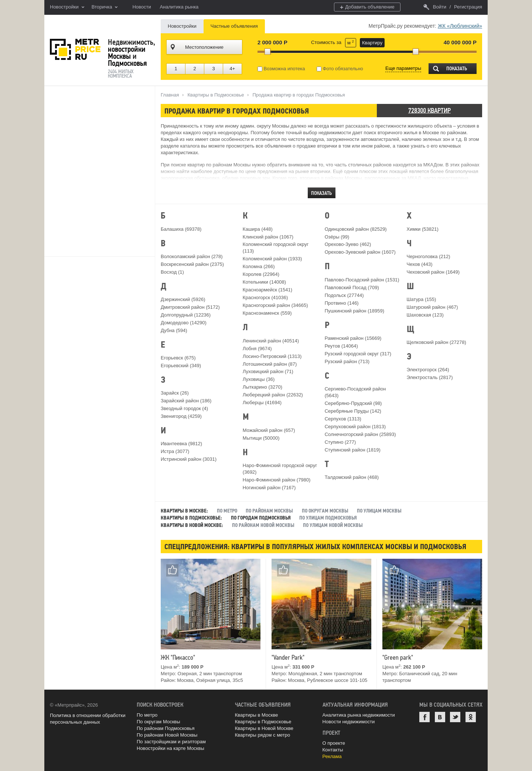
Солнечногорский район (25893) (360, 434)
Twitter (455, 717)
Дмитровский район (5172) (190, 307)
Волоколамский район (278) (192, 256)
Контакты (333, 750)
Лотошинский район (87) (270, 364)
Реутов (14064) (341, 346)
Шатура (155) (422, 299)
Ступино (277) (340, 442)
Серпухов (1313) (343, 419)
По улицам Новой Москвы (333, 525)
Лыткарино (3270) (262, 387)
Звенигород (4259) (181, 416)
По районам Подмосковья (166, 728)
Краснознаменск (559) (267, 313)
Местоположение (204, 47)
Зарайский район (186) (186, 401)
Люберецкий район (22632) (273, 395)
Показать (457, 69)
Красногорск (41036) (265, 297)
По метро (227, 511)
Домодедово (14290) (184, 323)
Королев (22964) (261, 274)
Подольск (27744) (344, 295)
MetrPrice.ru (75, 49)
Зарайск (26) (175, 393)
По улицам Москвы (380, 511)
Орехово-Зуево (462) (348, 244)
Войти (435, 7)
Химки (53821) (423, 229)
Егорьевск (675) (178, 358)
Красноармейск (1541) (267, 290)
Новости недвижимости (349, 722)
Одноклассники (471, 717)
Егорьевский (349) (181, 366)
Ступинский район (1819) (353, 450)
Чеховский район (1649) (433, 272)
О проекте (334, 743)
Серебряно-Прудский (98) (353, 403)
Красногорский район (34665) (275, 305)
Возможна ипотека (281, 69)
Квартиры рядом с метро (263, 735)
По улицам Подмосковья (328, 518)
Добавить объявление (367, 7)
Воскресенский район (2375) (192, 264)
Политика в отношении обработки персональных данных (88, 719)
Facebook (424, 717)
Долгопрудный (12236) (186, 315)
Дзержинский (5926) (183, 299)
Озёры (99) (337, 237)
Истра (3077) (175, 451)
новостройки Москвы (127, 53)
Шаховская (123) (425, 315)
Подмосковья (127, 63)
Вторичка (105, 7)
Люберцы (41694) (262, 403)
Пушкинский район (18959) (354, 311)
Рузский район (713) (347, 361)
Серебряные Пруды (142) (353, 411)
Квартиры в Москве (257, 715)
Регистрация (468, 7)
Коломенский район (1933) (272, 259)
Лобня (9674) (257, 349)
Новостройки (67, 7)
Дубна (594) (174, 330)
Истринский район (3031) (189, 459)
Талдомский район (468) (352, 477)
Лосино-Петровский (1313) (272, 356)
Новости (141, 7)
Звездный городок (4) (184, 408)
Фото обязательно (340, 69)
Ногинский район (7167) (269, 488)
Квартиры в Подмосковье (263, 722)
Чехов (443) (420, 264)
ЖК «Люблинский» (460, 26)
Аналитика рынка (179, 7)
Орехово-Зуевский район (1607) (360, 252)
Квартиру (372, 43)
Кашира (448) (258, 229)
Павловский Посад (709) (352, 288)
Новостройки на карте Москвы (170, 748)
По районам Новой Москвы (263, 525)
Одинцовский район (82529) (356, 229)
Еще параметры (403, 68)
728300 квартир (429, 111)
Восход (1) (172, 272)
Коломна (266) (259, 266)
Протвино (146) (342, 303)
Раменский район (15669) (353, 338)
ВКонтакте (440, 717)
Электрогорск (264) (428, 370)
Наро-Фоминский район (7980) (277, 480)
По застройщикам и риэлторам (171, 742)
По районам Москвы (269, 511)
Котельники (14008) (264, 282)
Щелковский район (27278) (436, 342)
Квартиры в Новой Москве (264, 728)
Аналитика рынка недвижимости (359, 715)
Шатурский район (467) (432, 307)
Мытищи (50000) (261, 438)
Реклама (332, 756)
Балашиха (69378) (181, 229)
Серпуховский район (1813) (355, 427)
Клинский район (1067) (268, 237)
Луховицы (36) (259, 379)
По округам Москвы (325, 511)
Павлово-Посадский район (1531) (362, 280)
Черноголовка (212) (429, 256)
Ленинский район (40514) (271, 341)
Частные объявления (234, 26)
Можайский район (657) (269, 430)
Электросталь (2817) (430, 377)
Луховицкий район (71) (268, 371)
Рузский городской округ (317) (358, 354)
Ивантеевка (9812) (181, 444)
